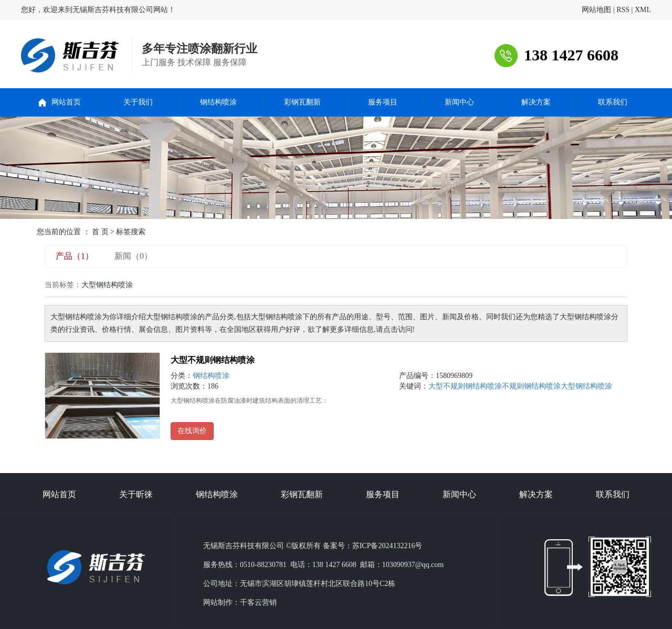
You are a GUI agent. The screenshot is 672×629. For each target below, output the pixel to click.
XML (643, 10)
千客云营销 (258, 602)
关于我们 (138, 102)
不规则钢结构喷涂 (531, 386)
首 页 (100, 232)
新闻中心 (459, 102)
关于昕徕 (136, 494)
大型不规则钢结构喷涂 (213, 360)
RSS (623, 10)
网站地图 (596, 10)
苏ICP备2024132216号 (387, 546)
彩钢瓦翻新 (302, 102)
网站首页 (66, 102)
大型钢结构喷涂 (586, 386)
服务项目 (383, 102)
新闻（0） (133, 256)
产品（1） (75, 256)
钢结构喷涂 (218, 102)
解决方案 (536, 102)
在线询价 (192, 431)
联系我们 (613, 102)
